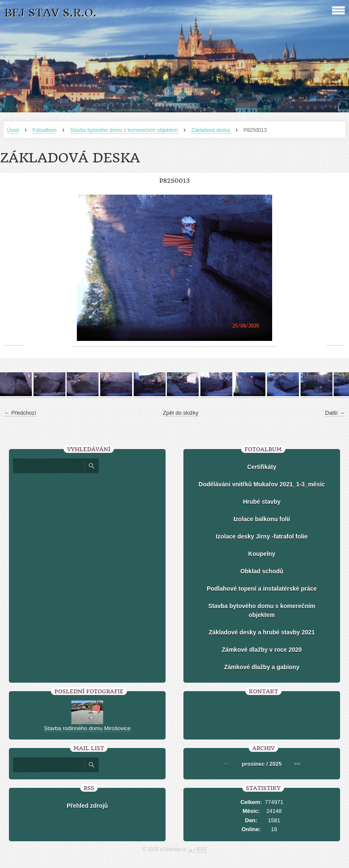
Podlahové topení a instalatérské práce (262, 589)
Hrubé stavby (262, 502)
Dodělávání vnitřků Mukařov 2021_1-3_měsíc (262, 484)
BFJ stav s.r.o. (50, 13)
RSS (202, 849)
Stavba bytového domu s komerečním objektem (125, 130)
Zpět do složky (181, 413)
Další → (335, 413)
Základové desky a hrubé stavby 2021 (262, 632)
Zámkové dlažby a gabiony (262, 667)
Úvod (13, 130)
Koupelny (262, 554)
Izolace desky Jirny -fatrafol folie (262, 536)
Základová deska (211, 130)
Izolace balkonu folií (262, 519)
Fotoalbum (44, 130)
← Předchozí (20, 413)
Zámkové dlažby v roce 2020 (262, 650)
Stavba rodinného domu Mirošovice (87, 728)
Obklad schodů (262, 571)
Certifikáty (262, 467)
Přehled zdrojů (87, 806)
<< (227, 764)
